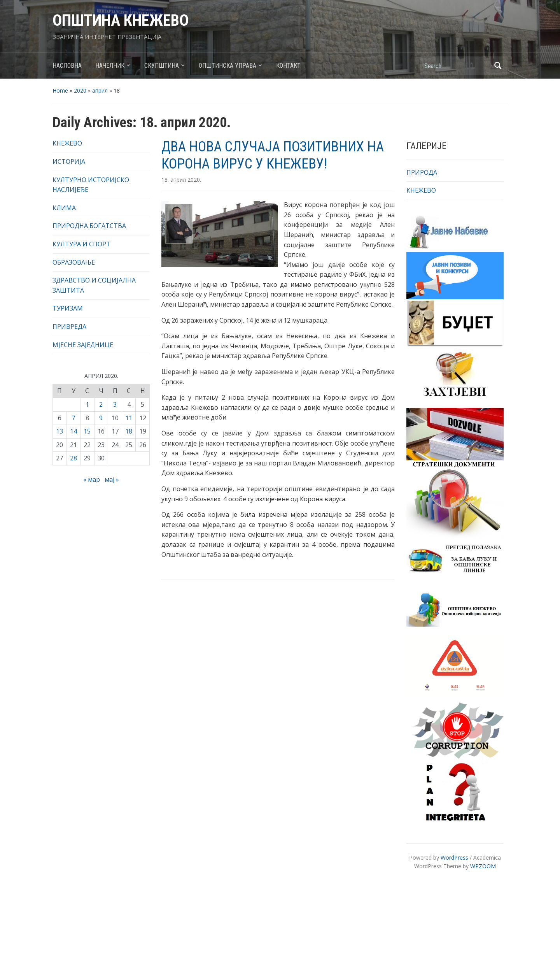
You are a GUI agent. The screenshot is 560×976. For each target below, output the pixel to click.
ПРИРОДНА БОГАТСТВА (89, 226)
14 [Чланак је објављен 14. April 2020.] (73, 431)
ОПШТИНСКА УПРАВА (227, 66)
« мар (92, 479)
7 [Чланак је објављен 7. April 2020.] (73, 418)
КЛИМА (64, 208)
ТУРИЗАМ (68, 308)
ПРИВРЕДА (69, 327)
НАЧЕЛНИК (110, 66)
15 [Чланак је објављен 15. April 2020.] (87, 431)
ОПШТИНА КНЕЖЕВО (121, 20)
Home (60, 90)
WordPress (454, 858)
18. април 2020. (181, 180)
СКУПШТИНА (162, 66)
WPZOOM (483, 866)
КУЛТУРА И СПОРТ (81, 244)
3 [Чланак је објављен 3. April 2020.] (115, 404)
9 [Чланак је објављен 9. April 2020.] (101, 418)
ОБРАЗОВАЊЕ (74, 262)
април (100, 90)
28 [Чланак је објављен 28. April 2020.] (73, 458)
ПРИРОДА (422, 172)
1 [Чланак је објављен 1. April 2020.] (87, 404)
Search (498, 66)
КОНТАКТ (288, 66)
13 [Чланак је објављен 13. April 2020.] (59, 431)
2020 (80, 90)
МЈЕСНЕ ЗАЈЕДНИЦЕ (83, 345)
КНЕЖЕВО (67, 143)
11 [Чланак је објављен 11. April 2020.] (129, 418)
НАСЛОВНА (67, 66)
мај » (112, 479)
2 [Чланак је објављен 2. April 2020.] (101, 404)
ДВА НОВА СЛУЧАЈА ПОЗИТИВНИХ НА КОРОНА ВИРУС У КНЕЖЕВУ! (273, 155)
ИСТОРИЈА (69, 161)
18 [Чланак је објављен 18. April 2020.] (129, 431)
